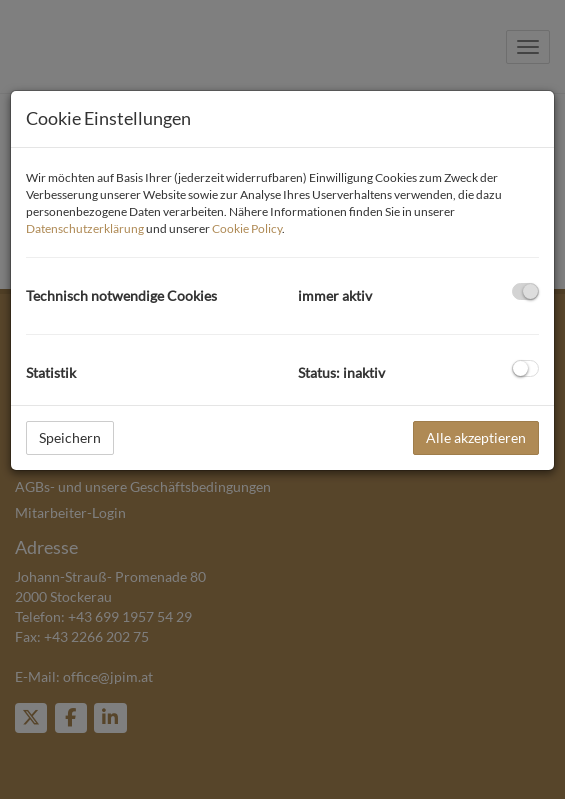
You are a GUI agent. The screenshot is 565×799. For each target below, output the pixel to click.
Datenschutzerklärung (85, 228)
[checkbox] (525, 291)
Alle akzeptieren (476, 437)
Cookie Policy (247, 228)
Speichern (70, 437)
